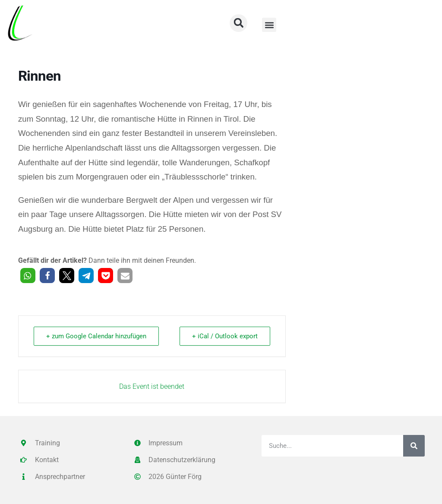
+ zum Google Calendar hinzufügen (96, 336)
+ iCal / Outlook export (225, 336)
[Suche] (414, 446)
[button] (269, 25)
